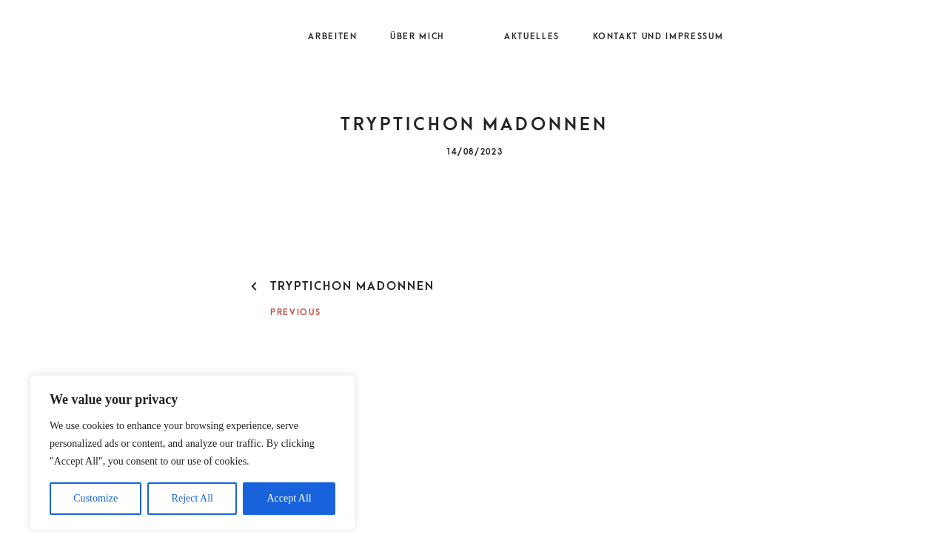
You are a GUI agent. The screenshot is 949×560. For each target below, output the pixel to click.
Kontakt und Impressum (658, 37)
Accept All (289, 498)
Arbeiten (332, 37)
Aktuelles (532, 37)
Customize (95, 498)
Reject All (192, 498)
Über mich (418, 37)
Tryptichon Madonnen (352, 286)
